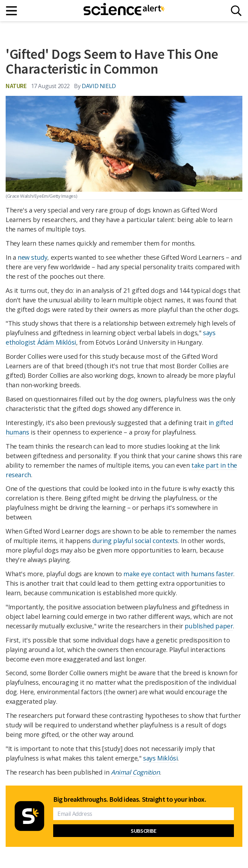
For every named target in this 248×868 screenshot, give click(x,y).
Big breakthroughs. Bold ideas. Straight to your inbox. (130, 799)
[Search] (236, 11)
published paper (209, 626)
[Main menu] (12, 11)
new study (32, 257)
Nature (16, 86)
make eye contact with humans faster (178, 574)
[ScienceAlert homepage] (124, 11)
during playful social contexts (135, 541)
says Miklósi (160, 758)
